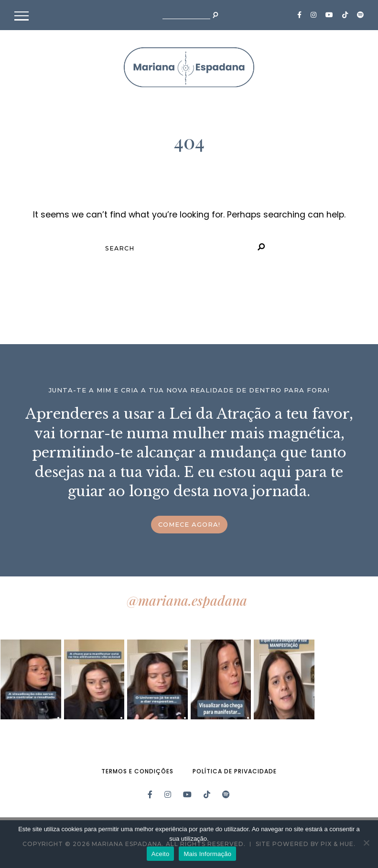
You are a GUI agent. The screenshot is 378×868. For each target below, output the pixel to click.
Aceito (161, 854)
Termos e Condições (137, 771)
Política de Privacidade (235, 771)
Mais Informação (207, 854)
